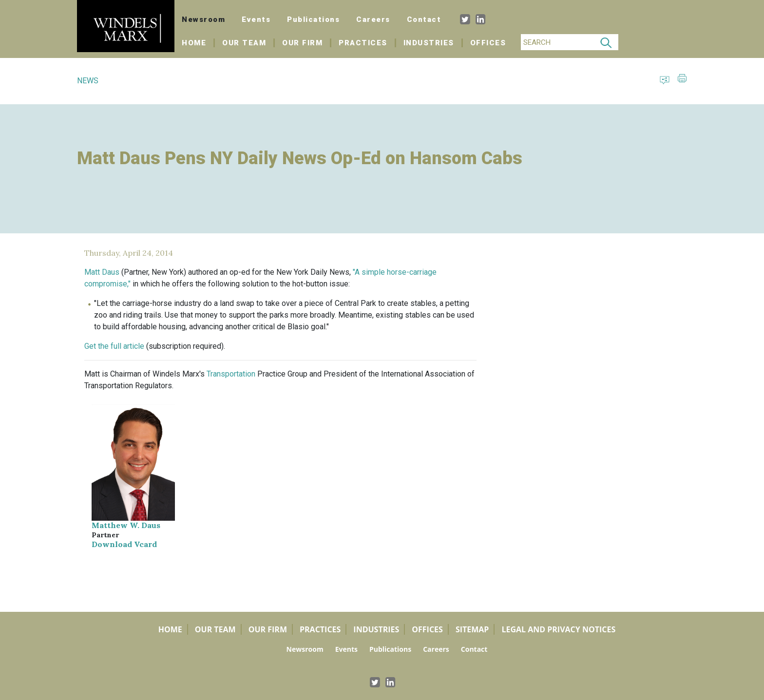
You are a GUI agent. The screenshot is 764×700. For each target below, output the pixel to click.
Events (256, 19)
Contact (424, 19)
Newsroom (203, 19)
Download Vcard (124, 544)
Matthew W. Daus (126, 525)
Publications (313, 19)
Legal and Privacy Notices (558, 629)
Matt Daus (102, 272)
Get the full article (114, 346)
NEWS (88, 81)
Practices (363, 43)
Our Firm (302, 43)
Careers (373, 19)
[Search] (557, 42)
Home (198, 43)
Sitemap (472, 629)
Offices (488, 43)
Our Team (244, 43)
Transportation (231, 374)
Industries (429, 43)
